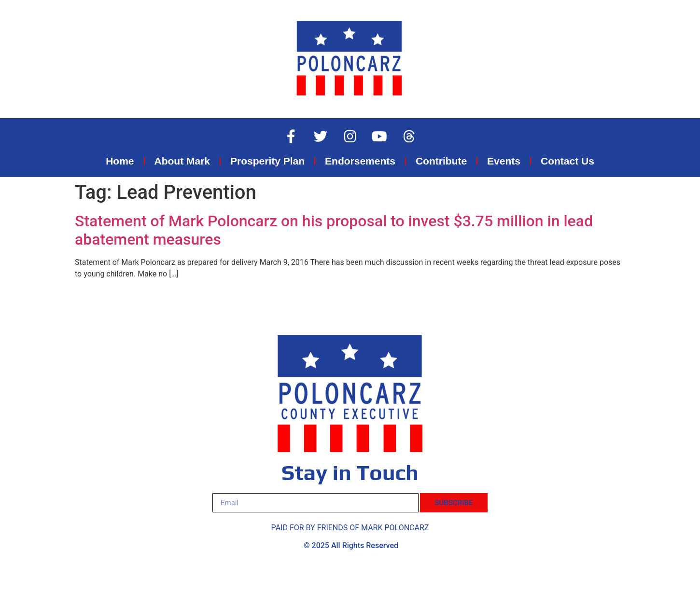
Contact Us (567, 161)
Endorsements (360, 161)
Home (120, 161)
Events (504, 161)
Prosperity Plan (267, 161)
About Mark (182, 161)
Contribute (441, 161)
